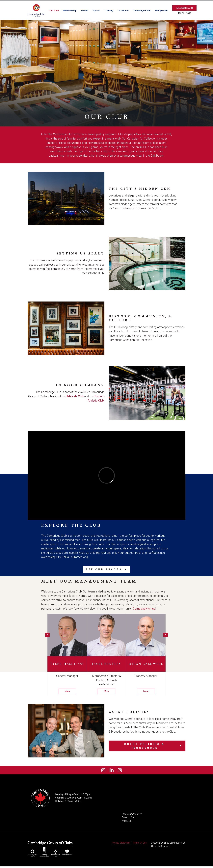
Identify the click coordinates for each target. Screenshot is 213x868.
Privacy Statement (121, 844)
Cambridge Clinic (142, 11)
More (67, 691)
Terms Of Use (140, 844)
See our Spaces (104, 569)
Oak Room (123, 11)
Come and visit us (144, 609)
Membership (70, 11)
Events (84, 11)
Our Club (54, 11)
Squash (96, 11)
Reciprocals (162, 11)
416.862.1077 (184, 13)
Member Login (185, 8)
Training (109, 11)
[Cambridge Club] (37, 11)
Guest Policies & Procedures (145, 746)
